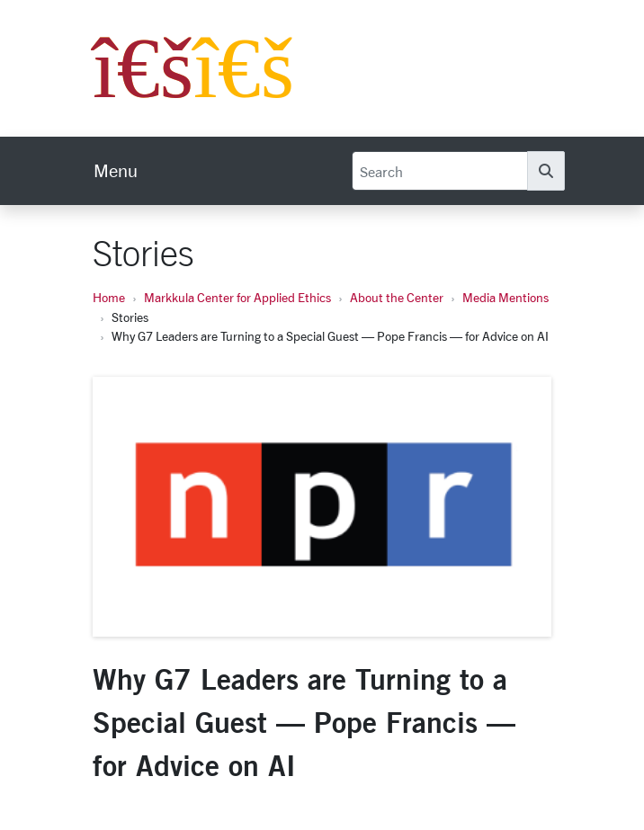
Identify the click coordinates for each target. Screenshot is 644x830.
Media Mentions (505, 297)
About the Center (397, 297)
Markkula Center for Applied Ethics (237, 297)
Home (109, 297)
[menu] (116, 171)
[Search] (440, 171)
